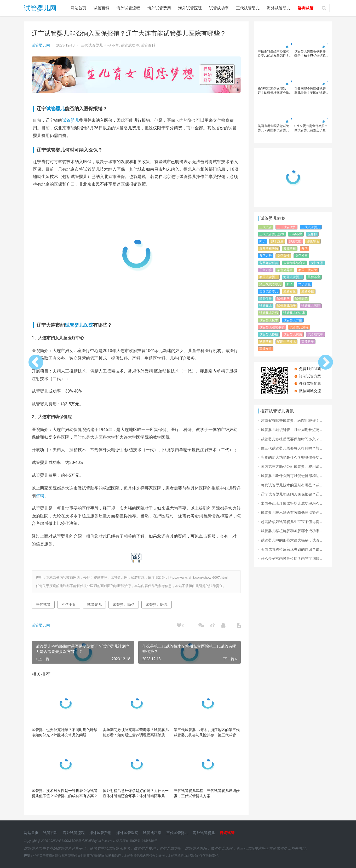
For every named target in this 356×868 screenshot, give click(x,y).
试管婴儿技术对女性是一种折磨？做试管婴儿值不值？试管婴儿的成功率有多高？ (65, 793)
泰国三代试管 (308, 270)
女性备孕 (317, 263)
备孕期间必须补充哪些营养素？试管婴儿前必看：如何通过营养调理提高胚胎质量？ (136, 733)
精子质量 (305, 284)
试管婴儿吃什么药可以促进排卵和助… (291, 476)
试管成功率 (219, 8)
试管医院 (301, 299)
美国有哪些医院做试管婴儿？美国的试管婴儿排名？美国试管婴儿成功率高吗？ (273, 128)
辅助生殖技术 (286, 342)
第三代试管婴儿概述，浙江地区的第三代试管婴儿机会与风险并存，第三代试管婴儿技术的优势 (207, 733)
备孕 (305, 249)
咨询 (40, 496)
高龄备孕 (308, 342)
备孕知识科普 (269, 263)
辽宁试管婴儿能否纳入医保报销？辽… (291, 494)
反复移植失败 (269, 249)
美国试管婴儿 (269, 291)
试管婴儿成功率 (294, 313)
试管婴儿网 (40, 8)
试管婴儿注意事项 (272, 327)
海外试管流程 (128, 8)
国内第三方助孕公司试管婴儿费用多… (291, 467)
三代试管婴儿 (248, 8)
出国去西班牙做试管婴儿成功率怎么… (291, 503)
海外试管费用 (159, 8)
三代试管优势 (286, 227)
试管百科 (101, 8)
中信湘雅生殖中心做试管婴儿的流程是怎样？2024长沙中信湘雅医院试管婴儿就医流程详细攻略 (274, 53)
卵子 (262, 241)
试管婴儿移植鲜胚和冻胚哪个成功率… (291, 531)
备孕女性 (283, 256)
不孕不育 (112, 45)
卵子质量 (277, 241)
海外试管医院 (190, 8)
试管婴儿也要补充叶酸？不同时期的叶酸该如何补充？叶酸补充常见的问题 (65, 732)
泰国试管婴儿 (269, 277)
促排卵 (312, 234)
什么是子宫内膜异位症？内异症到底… (291, 559)
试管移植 (266, 342)
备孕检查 (301, 256)
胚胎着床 (290, 291)
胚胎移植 (308, 291)
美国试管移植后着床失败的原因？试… (291, 549)
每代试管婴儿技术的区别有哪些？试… (291, 485)
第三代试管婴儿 (270, 284)
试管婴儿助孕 (124, 605)
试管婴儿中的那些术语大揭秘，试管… (291, 540)
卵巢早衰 (313, 241)
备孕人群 (266, 256)
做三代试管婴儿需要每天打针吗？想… (291, 448)
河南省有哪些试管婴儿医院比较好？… (291, 421)
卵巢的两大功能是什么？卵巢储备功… (291, 457)
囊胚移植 (290, 249)
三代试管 (43, 605)
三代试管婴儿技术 (272, 234)
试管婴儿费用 (293, 334)
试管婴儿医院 (79, 325)
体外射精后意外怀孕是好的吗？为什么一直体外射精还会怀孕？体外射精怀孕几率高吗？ (136, 794)
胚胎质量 (266, 299)
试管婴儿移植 (269, 334)
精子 (290, 284)
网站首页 (78, 8)
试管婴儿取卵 (269, 313)
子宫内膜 (266, 270)
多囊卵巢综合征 (294, 263)
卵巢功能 (295, 241)
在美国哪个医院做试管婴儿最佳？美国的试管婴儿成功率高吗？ (310, 91)
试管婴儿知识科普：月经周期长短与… (291, 430)
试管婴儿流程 (299, 327)
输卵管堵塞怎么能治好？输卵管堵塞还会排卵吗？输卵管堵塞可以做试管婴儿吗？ (273, 91)
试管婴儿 (55, 109)
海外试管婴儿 (279, 8)
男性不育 (314, 277)
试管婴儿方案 (293, 320)
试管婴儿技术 (269, 320)
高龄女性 (266, 349)
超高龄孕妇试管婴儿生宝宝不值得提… (291, 522)
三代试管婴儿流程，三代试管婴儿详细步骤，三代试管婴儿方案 (207, 793)
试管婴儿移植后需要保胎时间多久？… (291, 439)
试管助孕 (283, 299)
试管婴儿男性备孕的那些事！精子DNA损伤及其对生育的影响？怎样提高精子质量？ (310, 53)
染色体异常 (285, 270)
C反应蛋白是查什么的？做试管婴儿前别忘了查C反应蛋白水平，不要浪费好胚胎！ (311, 128)
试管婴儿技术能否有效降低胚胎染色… (291, 513)
